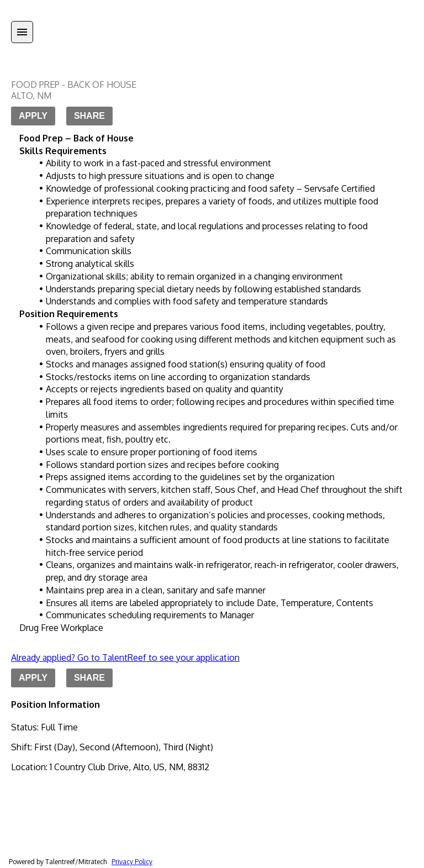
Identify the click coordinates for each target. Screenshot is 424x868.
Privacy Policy (132, 862)
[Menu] (22, 32)
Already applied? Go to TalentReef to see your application (125, 657)
